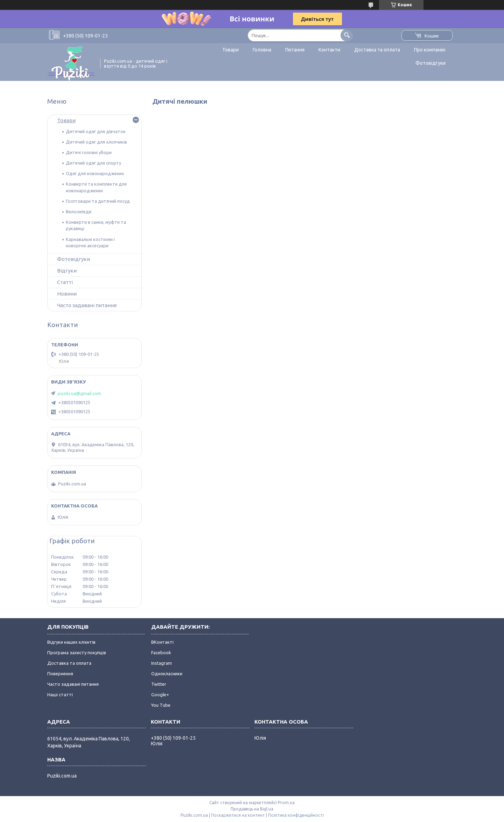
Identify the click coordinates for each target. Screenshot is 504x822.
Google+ (160, 695)
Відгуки (67, 271)
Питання (295, 50)
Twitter (159, 684)
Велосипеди (79, 212)
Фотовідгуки (430, 63)
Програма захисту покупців (77, 652)
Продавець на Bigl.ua (252, 809)
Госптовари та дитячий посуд (98, 201)
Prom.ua (286, 803)
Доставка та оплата (377, 50)
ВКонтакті (162, 642)
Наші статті (60, 695)
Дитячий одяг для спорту (93, 163)
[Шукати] (347, 35)
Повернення (60, 674)
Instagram (162, 663)
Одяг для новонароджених (95, 173)
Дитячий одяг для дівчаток (96, 131)
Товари (230, 50)
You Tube (161, 705)
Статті (65, 282)
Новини (67, 294)
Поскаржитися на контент (238, 815)
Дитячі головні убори (89, 152)
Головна (262, 50)
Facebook (161, 652)
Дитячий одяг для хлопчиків (96, 142)
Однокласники (167, 674)
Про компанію (430, 50)
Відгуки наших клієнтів (71, 642)
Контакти (329, 50)
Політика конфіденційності (296, 815)
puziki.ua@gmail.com (79, 393)
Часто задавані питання (87, 305)
